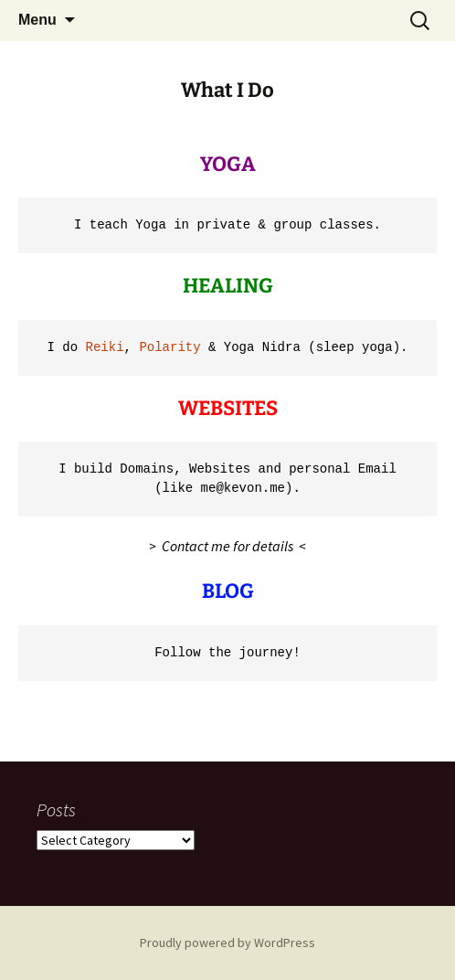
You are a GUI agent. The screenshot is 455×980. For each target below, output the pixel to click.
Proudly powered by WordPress (227, 943)
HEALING (228, 286)
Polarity (169, 348)
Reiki (105, 348)
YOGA (228, 164)
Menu (37, 20)
